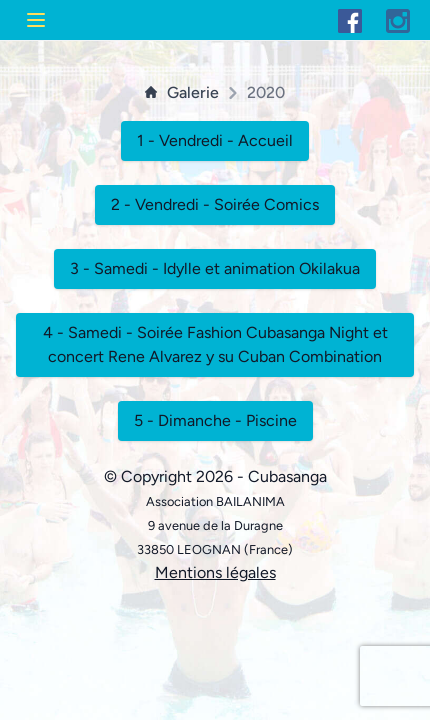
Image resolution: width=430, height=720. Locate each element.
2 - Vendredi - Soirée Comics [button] (215, 204)
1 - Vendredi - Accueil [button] (215, 140)
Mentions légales (215, 572)
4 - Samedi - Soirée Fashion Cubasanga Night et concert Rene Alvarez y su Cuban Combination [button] (215, 344)
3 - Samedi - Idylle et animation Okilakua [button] (215, 268)
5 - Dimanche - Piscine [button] (215, 420)
